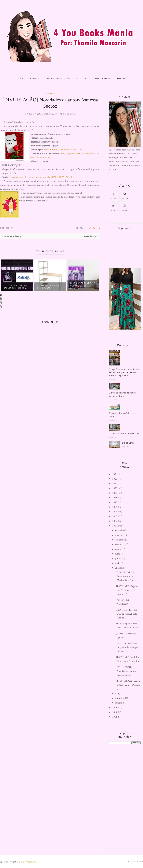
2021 (115, 498)
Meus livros (82, 78)
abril (117, 568)
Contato (120, 78)
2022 (115, 493)
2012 (115, 717)
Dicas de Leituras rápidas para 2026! (123, 415)
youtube (125, 208)
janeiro (119, 703)
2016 (115, 521)
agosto (118, 549)
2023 (115, 488)
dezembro (120, 530)
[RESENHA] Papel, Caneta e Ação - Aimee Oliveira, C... (128, 685)
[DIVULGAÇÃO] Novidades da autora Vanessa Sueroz (125, 671)
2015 (115, 526)
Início (21, 78)
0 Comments (6, 228)
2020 (115, 502)
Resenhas (35, 78)
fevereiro (120, 698)
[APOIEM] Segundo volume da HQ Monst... (81, 286)
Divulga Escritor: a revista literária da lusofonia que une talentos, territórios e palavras (124, 372)
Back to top (136, 862)
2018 (115, 512)
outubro (119, 540)
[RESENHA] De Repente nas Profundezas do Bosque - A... (127, 590)
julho (118, 554)
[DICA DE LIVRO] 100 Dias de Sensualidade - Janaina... (126, 614)
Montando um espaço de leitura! (50, 287)
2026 (115, 474)
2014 (115, 708)
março (118, 693)
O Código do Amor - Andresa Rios (124, 434)
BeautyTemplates (28, 862)
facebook (114, 196)
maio (118, 563)
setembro (120, 544)
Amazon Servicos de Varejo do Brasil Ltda (63, 150)
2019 (115, 507)
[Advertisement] (124, 801)
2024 (115, 484)
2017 (115, 516)
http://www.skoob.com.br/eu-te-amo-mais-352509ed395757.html (40, 177)
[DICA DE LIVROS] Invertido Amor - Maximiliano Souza (125, 576)
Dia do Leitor (128, 443)
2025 (115, 479)
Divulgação (50, 93)
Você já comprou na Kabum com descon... (16, 287)
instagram (114, 208)
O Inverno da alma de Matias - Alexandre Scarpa (123, 394)
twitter (125, 196)
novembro (120, 535)
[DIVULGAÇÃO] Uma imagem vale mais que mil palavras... (126, 647)
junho (118, 559)
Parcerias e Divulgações (58, 78)
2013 (115, 712)
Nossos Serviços (102, 78)
